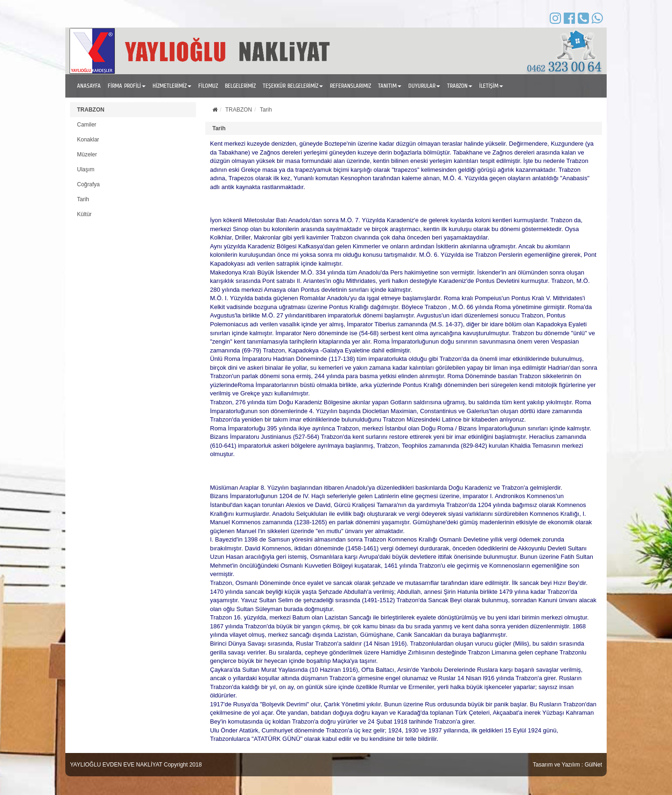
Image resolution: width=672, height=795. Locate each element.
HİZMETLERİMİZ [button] (172, 86)
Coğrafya (88, 184)
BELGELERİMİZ (240, 86)
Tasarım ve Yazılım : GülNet (567, 765)
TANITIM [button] (390, 86)
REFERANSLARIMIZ (350, 86)
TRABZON (91, 110)
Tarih (83, 199)
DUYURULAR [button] (424, 86)
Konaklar (88, 140)
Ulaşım (86, 169)
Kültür (84, 214)
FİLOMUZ (208, 86)
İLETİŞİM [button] (491, 86)
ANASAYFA (89, 86)
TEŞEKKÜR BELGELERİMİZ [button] (293, 86)
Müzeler (87, 155)
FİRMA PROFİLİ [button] (127, 86)
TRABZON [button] (460, 86)
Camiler (87, 125)
